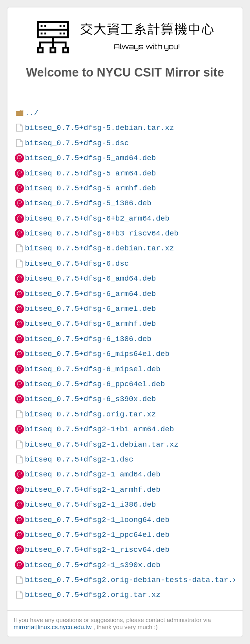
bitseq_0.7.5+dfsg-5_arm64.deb (90, 173)
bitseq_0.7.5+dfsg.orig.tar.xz (90, 414)
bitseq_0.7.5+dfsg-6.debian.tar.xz (99, 248)
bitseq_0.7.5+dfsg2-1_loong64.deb (97, 520)
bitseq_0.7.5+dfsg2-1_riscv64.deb (97, 550)
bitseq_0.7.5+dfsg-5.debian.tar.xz (99, 128)
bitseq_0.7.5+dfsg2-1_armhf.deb (92, 490)
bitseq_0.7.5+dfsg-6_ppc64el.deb (95, 384)
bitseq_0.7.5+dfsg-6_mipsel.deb (92, 369)
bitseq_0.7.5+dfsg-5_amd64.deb (90, 158)
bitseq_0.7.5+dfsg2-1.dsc (79, 459)
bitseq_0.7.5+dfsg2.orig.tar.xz (92, 595)
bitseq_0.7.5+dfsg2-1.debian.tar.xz (101, 444)
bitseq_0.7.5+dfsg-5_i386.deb (88, 203)
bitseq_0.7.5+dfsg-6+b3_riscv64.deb (101, 233)
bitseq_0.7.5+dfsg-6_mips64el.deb (97, 354)
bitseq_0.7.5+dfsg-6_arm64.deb (90, 294)
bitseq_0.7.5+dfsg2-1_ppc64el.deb (97, 535)
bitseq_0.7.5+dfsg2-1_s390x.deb (92, 565)
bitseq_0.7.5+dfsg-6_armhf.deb (90, 324)
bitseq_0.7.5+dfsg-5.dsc (77, 143)
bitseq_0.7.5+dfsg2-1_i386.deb (90, 504)
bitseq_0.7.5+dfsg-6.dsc (77, 264)
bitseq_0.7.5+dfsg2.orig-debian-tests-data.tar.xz (133, 580)
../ (32, 113)
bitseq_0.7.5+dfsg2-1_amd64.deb (92, 474)
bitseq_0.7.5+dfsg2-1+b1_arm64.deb (99, 429)
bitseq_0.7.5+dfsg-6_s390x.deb (90, 399)
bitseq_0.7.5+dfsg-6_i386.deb (88, 339)
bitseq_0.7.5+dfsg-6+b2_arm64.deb (97, 218)
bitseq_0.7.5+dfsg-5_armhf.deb (90, 188)
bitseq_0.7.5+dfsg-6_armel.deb (90, 309)
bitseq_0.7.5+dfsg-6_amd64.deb (90, 278)
